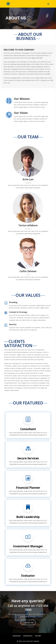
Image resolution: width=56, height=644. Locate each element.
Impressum (17, 636)
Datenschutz (28, 636)
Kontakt (38, 636)
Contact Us (28, 622)
